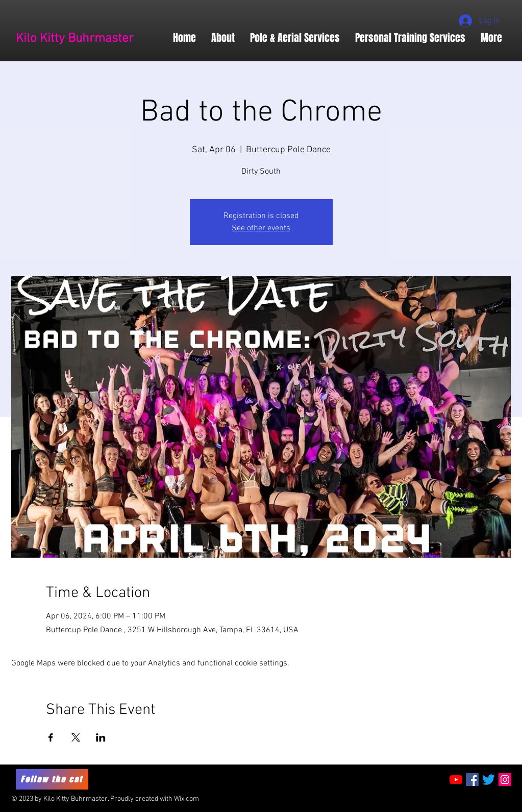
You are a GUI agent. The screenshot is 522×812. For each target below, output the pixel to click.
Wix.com (187, 799)
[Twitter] (489, 780)
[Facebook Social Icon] (472, 780)
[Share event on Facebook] (51, 737)
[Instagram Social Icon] (505, 780)
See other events (261, 228)
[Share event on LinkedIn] (101, 737)
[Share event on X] (76, 737)
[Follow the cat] (52, 779)
